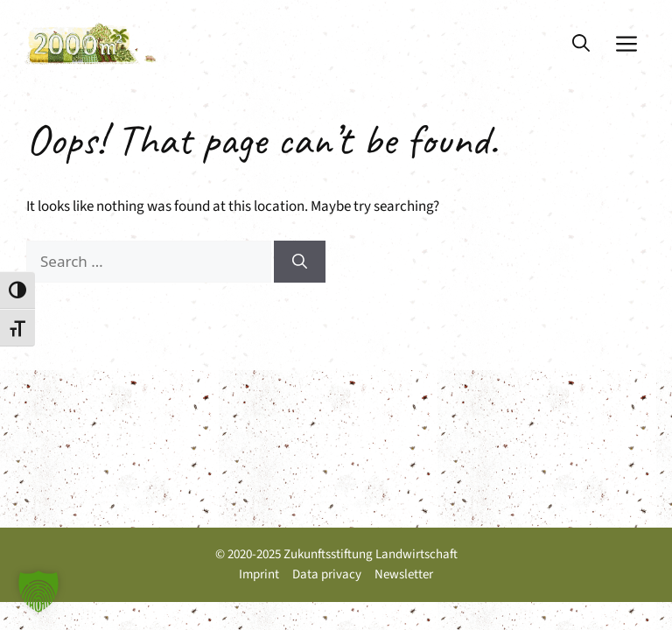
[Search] (300, 262)
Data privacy (327, 574)
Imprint (259, 574)
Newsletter (404, 574)
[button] (581, 44)
